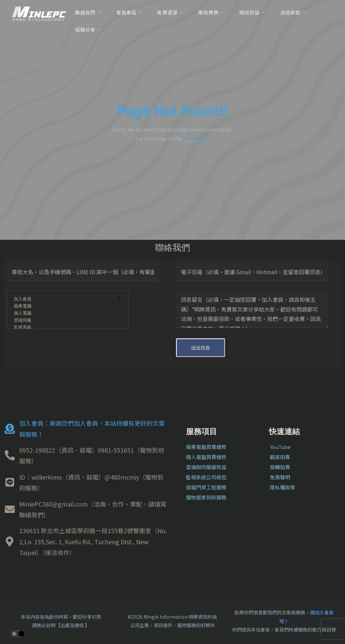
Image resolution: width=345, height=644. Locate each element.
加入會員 (63, 299)
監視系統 (63, 328)
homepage (196, 138)
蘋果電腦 (63, 306)
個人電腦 (63, 313)
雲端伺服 (63, 320)
